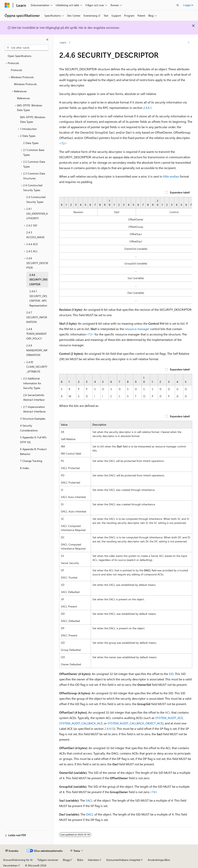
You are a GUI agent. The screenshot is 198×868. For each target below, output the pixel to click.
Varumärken (10, 865)
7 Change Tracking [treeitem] (31, 461)
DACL (90, 814)
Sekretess (93, 860)
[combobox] (26, 48)
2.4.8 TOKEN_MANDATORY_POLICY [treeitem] (36, 334)
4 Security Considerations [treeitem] (29, 428)
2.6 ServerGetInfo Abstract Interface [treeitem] (34, 397)
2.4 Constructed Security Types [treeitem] (36, 199)
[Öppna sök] (178, 5)
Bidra (80, 860)
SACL (89, 800)
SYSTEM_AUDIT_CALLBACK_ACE (81, 723)
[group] (126, 250)
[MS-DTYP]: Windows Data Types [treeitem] (33, 119)
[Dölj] (47, 40)
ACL (168, 712)
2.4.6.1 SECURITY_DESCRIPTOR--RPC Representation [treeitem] (38, 298)
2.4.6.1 (147, 108)
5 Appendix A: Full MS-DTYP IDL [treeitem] (34, 440)
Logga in (188, 5)
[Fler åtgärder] (189, 43)
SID (171, 674)
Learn (63, 42)
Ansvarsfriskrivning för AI (18, 860)
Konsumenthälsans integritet (123, 860)
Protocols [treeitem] (16, 70)
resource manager (137, 329)
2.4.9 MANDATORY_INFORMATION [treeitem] (37, 350)
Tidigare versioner (48, 860)
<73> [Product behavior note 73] (90, 334)
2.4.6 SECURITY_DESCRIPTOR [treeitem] (38, 279)
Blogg (66, 860)
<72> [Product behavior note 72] (63, 143)
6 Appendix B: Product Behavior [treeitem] (33, 451)
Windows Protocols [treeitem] (25, 84)
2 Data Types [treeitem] (31, 143)
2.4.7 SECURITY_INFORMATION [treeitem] (37, 317)
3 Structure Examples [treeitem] (33, 419)
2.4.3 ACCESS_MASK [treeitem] (35, 235)
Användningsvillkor (159, 860)
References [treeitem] (23, 98)
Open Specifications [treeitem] (20, 56)
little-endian (171, 176)
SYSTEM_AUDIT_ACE (169, 718)
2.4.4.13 (109, 729)
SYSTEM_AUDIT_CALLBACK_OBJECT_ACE (135, 723)
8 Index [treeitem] (24, 468)
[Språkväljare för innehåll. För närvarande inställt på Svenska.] (12, 851)
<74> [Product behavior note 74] (154, 792)
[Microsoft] (7, 5)
